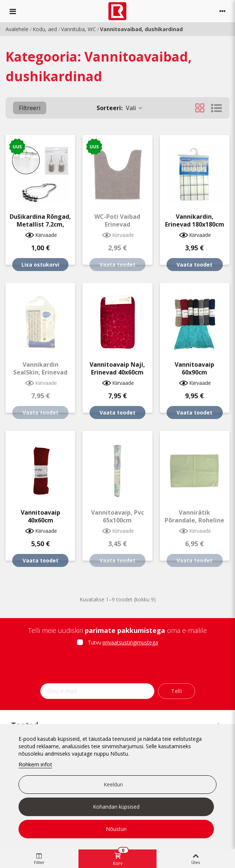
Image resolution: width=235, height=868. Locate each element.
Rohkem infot (35, 764)
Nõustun (116, 829)
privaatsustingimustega (130, 642)
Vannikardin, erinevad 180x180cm (195, 221)
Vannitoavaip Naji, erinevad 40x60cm (117, 369)
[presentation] (118, 667)
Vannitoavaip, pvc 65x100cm (117, 516)
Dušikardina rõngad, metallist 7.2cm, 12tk (40, 225)
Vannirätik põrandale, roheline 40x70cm (194, 520)
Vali (120, 108)
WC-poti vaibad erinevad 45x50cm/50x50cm (117, 225)
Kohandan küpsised (116, 807)
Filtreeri (30, 108)
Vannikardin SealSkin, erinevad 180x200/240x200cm (41, 372)
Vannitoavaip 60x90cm (194, 369)
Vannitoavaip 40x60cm (41, 516)
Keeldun (113, 784)
